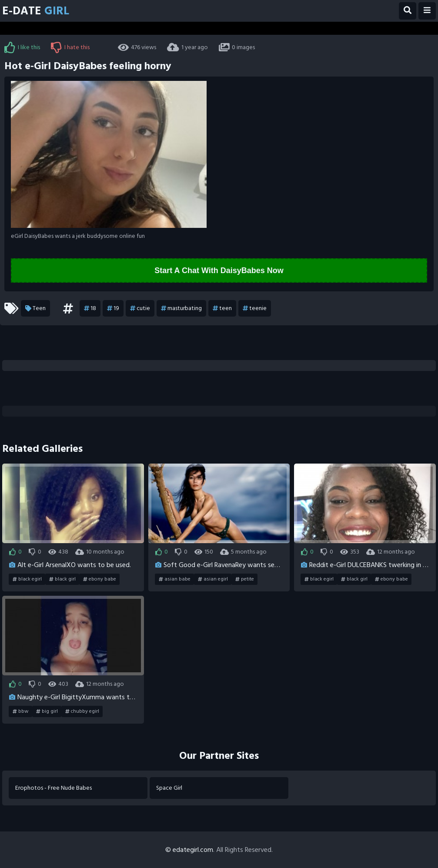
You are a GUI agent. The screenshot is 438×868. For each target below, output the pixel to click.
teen (222, 308)
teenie (255, 308)
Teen (35, 308)
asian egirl (213, 579)
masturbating (181, 308)
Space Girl (169, 788)
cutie (140, 308)
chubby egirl (82, 711)
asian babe (175, 579)
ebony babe (100, 579)
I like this (22, 47)
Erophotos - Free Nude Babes (53, 788)
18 (90, 308)
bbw (21, 711)
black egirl (27, 579)
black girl (62, 579)
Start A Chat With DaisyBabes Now (219, 270)
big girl (47, 711)
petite (245, 579)
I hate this (70, 47)
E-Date (36, 11)
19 (113, 308)
